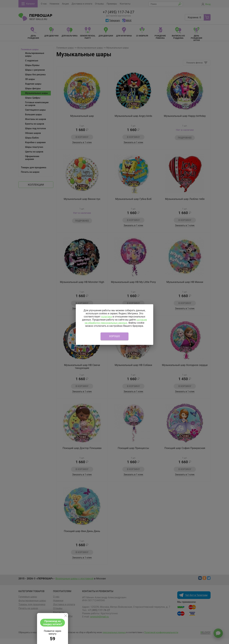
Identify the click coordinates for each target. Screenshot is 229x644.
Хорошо (114, 336)
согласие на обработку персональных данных (116, 321)
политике (107, 317)
